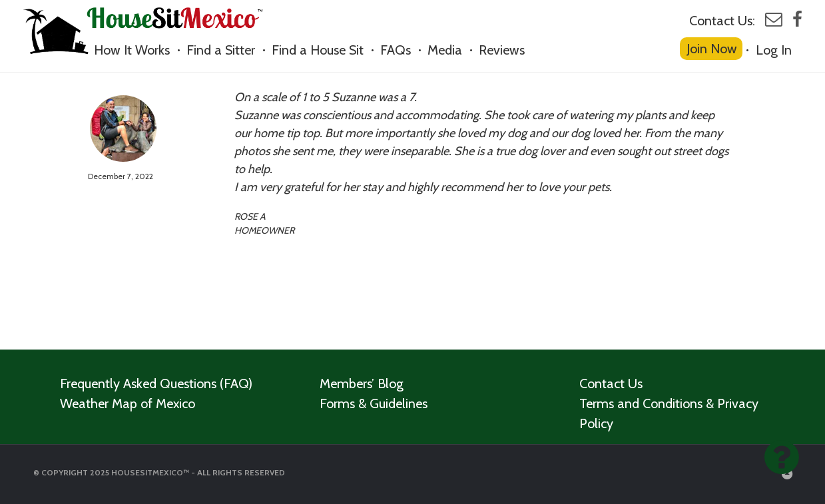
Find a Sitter (221, 50)
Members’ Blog (362, 383)
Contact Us (611, 383)
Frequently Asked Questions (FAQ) (156, 383)
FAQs (396, 50)
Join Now (712, 49)
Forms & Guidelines (374, 403)
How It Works (132, 50)
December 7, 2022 (121, 176)
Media (445, 50)
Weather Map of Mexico (128, 403)
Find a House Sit (318, 50)
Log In (774, 50)
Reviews (502, 50)
